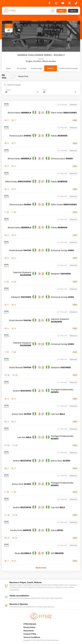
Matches (51, 68)
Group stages (22, 68)
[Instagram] (56, 4)
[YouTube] (63, 4)
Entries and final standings (69, 68)
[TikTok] (76, 4)
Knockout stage (36, 68)
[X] (69, 4)
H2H (75, 120)
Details (8, 68)
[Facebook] (49, 4)
